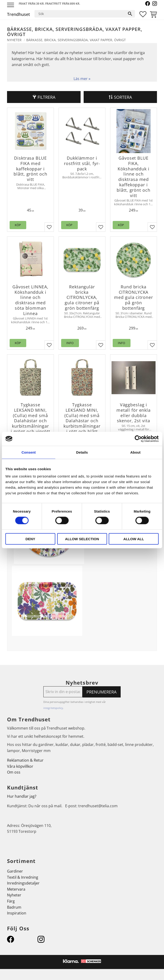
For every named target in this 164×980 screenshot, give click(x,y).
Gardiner (15, 871)
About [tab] (135, 452)
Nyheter (14, 895)
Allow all (134, 539)
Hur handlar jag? (22, 796)
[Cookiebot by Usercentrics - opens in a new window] (138, 439)
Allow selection (82, 539)
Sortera (123, 97)
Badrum (14, 907)
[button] (11, 5)
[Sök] (130, 14)
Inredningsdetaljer (23, 883)
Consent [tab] (29, 452)
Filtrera (46, 97)
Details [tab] (82, 452)
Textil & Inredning (23, 877)
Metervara (16, 889)
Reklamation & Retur (25, 760)
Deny (30, 539)
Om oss (14, 772)
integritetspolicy (53, 708)
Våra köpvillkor (20, 766)
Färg (11, 901)
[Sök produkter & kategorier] (80, 14)
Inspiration (17, 913)
